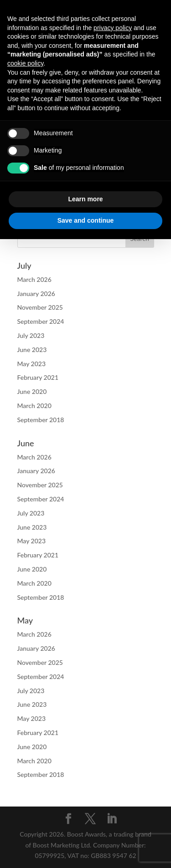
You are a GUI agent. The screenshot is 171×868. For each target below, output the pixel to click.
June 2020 (32, 391)
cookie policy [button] (25, 63)
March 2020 (34, 406)
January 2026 (36, 294)
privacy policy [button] (113, 28)
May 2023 (32, 364)
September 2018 (41, 420)
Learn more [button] (85, 199)
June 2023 (32, 350)
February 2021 (38, 377)
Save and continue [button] (86, 220)
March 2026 (34, 279)
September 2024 (41, 321)
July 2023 (31, 335)
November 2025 (40, 307)
